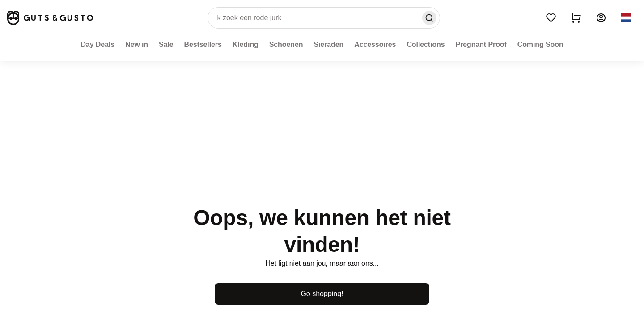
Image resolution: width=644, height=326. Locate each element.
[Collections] (426, 45)
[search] (324, 18)
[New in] (137, 45)
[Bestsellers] (203, 45)
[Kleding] (246, 45)
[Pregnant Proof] (481, 45)
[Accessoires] (375, 45)
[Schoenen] (286, 45)
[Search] (429, 18)
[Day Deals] (97, 45)
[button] (626, 18)
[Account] (601, 18)
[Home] (50, 18)
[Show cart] (576, 18)
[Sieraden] (328, 45)
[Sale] (166, 45)
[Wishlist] (551, 18)
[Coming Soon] (540, 45)
